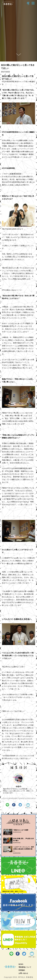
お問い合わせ (23, 973)
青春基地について (25, 967)
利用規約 (22, 970)
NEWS (21, 964)
